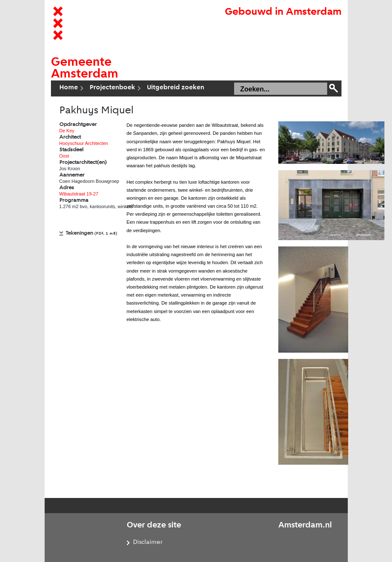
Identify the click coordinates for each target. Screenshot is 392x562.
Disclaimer (148, 542)
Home (69, 88)
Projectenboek (112, 88)
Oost (64, 156)
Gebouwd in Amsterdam (283, 12)
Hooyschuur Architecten (84, 143)
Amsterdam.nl (305, 525)
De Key (67, 131)
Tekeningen (92, 233)
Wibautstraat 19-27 (79, 194)
